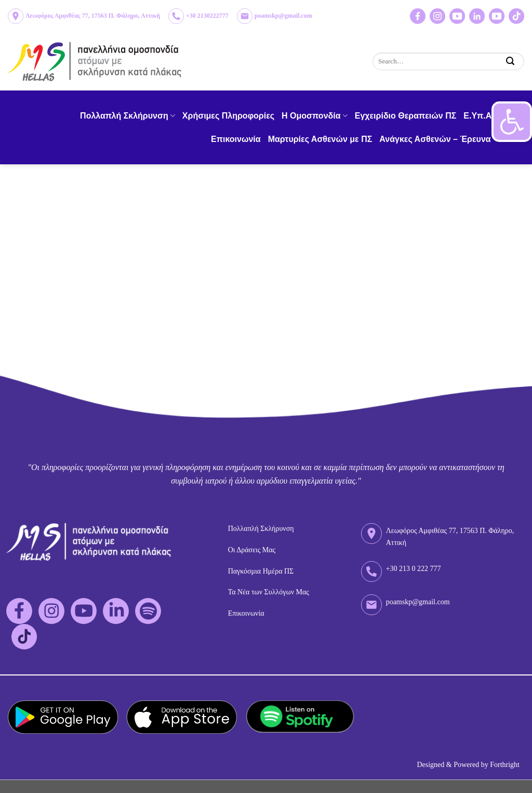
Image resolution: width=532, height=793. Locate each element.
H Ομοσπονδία (315, 116)
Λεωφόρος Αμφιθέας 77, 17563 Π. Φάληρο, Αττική (93, 16)
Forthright (505, 765)
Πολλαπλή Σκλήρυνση (128, 116)
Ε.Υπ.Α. (478, 116)
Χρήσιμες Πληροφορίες (228, 116)
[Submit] (510, 61)
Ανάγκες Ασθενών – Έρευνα (438, 139)
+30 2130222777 (207, 16)
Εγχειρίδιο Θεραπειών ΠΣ (406, 116)
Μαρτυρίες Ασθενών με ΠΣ (320, 139)
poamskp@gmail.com (283, 16)
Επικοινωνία (236, 139)
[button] (512, 122)
